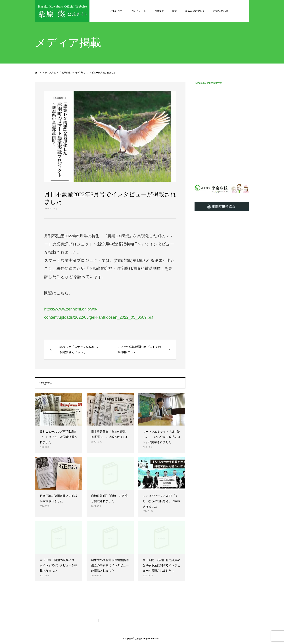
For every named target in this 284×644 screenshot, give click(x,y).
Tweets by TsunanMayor (208, 83)
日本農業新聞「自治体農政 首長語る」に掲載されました (110, 434)
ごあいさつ (116, 11)
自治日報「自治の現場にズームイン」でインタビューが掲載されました (59, 565)
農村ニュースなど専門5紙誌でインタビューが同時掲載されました (59, 437)
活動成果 (159, 11)
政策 (174, 11)
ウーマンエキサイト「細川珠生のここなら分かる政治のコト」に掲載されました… (161, 437)
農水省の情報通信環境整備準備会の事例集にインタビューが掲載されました (110, 565)
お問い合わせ (221, 11)
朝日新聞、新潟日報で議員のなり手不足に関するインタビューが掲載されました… (161, 565)
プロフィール (138, 11)
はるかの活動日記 (195, 11)
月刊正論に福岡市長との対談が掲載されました (59, 498)
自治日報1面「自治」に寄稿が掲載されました (109, 498)
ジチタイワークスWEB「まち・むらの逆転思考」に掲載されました (161, 501)
